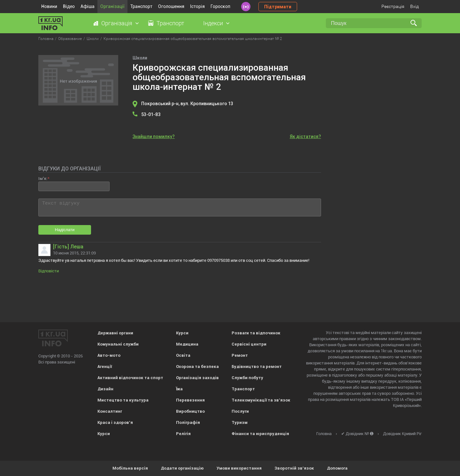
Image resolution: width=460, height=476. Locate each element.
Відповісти (49, 271)
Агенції (105, 367)
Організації (112, 6)
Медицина (187, 344)
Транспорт (141, 6)
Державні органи (115, 333)
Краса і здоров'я (115, 422)
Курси (104, 434)
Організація (117, 23)
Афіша (88, 6)
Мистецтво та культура (123, 400)
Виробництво (190, 411)
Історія (197, 6)
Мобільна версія (130, 468)
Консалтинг (110, 411)
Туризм (240, 422)
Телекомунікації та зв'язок (261, 400)
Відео (69, 6)
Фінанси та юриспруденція (260, 434)
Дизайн (105, 389)
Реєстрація (393, 6)
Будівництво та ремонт (257, 367)
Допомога (337, 468)
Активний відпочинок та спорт (130, 378)
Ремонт (240, 355)
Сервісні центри (249, 344)
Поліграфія (188, 422)
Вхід (414, 6)
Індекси (213, 23)
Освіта (183, 355)
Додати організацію (182, 468)
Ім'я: (43, 179)
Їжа (179, 389)
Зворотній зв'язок (294, 468)
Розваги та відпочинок (256, 333)
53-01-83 (151, 114)
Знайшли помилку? (154, 137)
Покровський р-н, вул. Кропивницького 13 (187, 104)
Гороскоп (220, 6)
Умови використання (239, 468)
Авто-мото (109, 355)
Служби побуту (247, 378)
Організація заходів (197, 378)
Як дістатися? (305, 137)
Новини (49, 6)
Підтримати (278, 7)
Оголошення (171, 6)
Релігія (183, 434)
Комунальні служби (118, 344)
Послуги (240, 411)
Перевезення (190, 400)
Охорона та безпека (197, 367)
